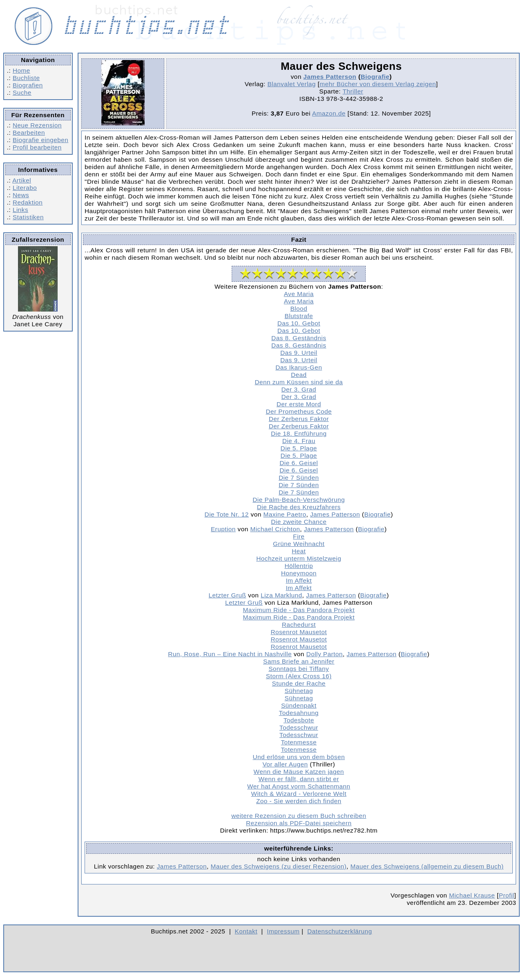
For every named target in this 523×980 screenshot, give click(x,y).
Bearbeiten (29, 133)
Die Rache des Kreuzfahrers (299, 507)
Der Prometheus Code (299, 411)
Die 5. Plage (299, 448)
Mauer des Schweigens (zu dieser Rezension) (278, 866)
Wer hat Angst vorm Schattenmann (299, 786)
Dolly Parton (325, 654)
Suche (22, 92)
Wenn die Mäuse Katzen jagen (299, 772)
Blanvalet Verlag (291, 84)
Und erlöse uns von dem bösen (299, 757)
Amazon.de (329, 113)
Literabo (25, 188)
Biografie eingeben (40, 140)
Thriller (353, 91)
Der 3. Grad (299, 389)
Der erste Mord (299, 404)
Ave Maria (299, 294)
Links (20, 210)
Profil (507, 895)
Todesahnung (299, 713)
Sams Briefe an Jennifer (299, 661)
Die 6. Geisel (299, 463)
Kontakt (246, 931)
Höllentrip (299, 566)
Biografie (375, 77)
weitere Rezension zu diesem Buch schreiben (299, 816)
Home (21, 70)
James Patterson (330, 77)
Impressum (283, 931)
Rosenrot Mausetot (299, 632)
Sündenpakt (299, 705)
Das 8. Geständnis (299, 338)
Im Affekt (299, 580)
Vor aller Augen (285, 764)
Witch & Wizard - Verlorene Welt (299, 794)
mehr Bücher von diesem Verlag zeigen (378, 84)
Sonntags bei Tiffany (299, 669)
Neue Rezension (37, 125)
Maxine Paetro (285, 514)
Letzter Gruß (228, 595)
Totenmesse (298, 742)
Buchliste (26, 78)
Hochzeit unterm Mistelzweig (299, 558)
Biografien (28, 85)
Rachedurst (299, 625)
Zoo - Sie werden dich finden (299, 801)
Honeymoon (299, 573)
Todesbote (299, 720)
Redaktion (28, 202)
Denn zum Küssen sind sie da (299, 382)
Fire (299, 536)
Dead (299, 375)
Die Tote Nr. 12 (227, 514)
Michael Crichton (275, 529)
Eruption (223, 529)
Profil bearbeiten (37, 147)
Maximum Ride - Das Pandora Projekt (298, 610)
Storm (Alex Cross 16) (299, 676)
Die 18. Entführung (299, 433)
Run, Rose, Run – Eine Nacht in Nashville (230, 654)
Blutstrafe (299, 316)
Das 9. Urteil (299, 353)
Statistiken (28, 217)
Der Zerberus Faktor (299, 419)
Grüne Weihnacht (299, 544)
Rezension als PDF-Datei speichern (299, 823)
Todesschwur (299, 727)
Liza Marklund (282, 595)
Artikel (22, 180)
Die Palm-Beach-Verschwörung (299, 500)
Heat (299, 551)
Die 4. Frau (299, 441)
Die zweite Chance (299, 522)
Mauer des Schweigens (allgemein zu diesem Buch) (427, 866)
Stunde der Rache (299, 683)
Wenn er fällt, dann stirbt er (298, 779)
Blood (299, 308)
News (21, 195)
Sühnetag (298, 691)
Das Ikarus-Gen (299, 367)
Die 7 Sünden (299, 478)
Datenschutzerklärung (340, 931)
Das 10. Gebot (299, 323)
